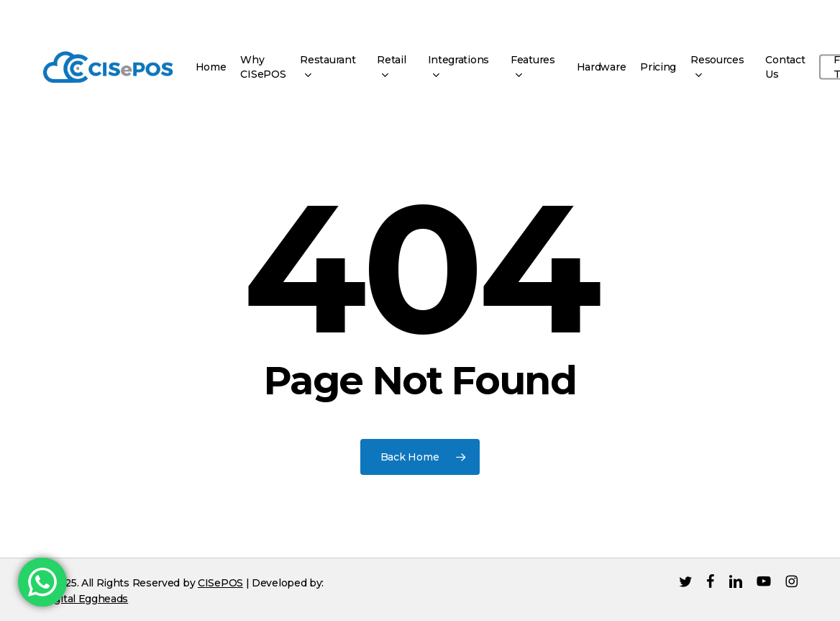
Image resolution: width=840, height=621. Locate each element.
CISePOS (220, 583)
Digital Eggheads (86, 599)
